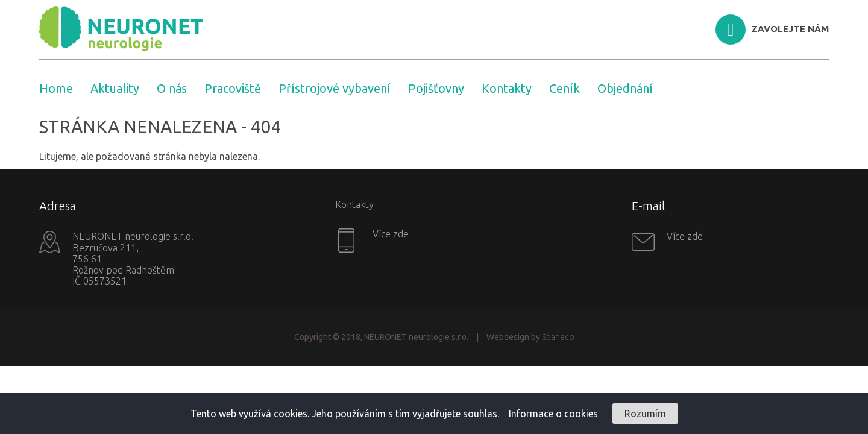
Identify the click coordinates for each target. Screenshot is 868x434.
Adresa (58, 206)
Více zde (389, 234)
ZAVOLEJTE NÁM (790, 29)
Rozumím (645, 414)
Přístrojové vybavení (335, 88)
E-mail (648, 206)
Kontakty (507, 88)
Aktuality (115, 88)
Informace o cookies (553, 414)
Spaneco (558, 337)
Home (56, 88)
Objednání (625, 88)
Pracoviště (233, 88)
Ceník (565, 88)
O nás (172, 88)
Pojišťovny (436, 88)
